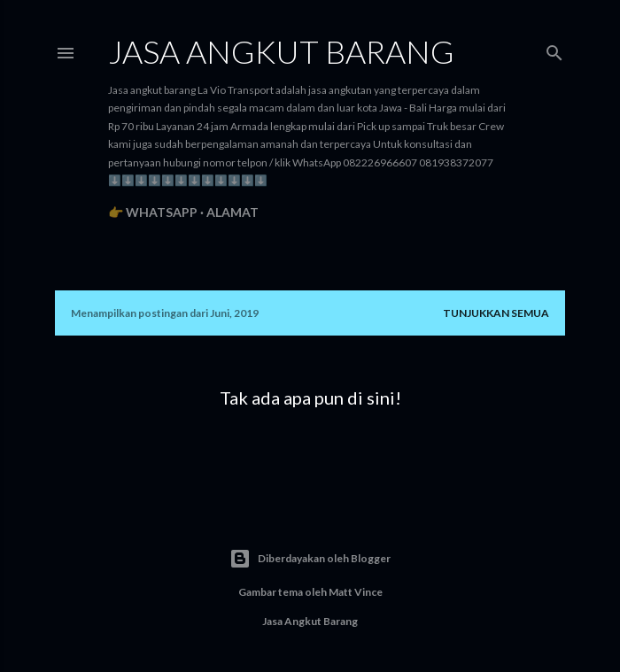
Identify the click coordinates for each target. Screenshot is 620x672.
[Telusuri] (554, 49)
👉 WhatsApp (153, 212)
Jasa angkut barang (281, 51)
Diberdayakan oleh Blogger (310, 559)
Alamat (232, 212)
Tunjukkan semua (496, 313)
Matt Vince (356, 592)
